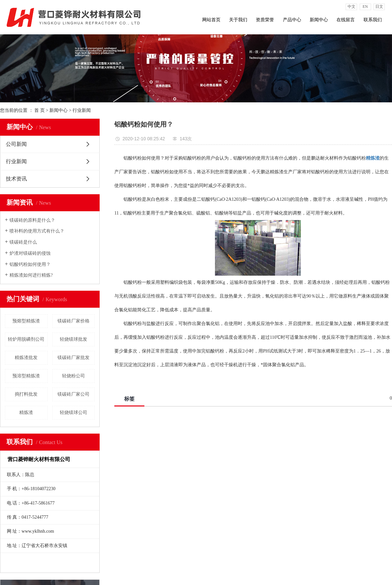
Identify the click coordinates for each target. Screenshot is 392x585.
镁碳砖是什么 (23, 242)
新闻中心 (319, 20)
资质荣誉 (265, 20)
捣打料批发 (26, 394)
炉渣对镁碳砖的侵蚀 (30, 253)
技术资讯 (16, 179)
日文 (379, 7)
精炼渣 (26, 413)
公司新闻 (16, 144)
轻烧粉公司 (73, 376)
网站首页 (211, 20)
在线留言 (346, 20)
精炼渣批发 (26, 358)
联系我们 (373, 20)
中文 (351, 7)
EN (365, 7)
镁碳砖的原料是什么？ (32, 220)
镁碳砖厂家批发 (73, 358)
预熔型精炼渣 (26, 321)
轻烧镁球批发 (73, 339)
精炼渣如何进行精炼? (31, 275)
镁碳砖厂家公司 (73, 394)
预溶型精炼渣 (26, 376)
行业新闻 (82, 110)
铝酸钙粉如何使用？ (30, 264)
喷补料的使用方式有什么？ (37, 231)
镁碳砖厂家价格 (73, 321)
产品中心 (292, 20)
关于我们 (238, 20)
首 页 (40, 110)
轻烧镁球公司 (73, 413)
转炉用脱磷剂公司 (26, 339)
